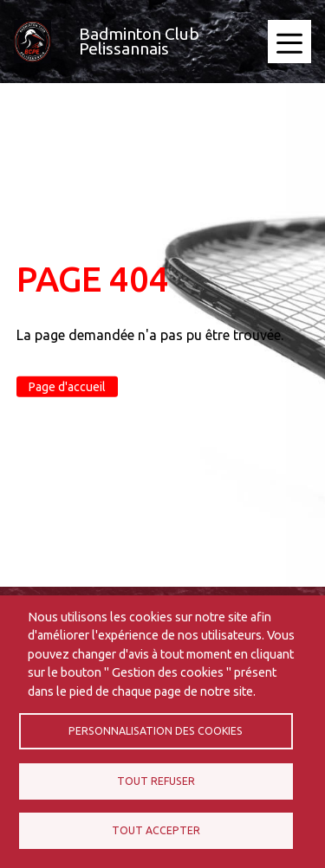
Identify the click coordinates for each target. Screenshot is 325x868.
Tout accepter (156, 830)
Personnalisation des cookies (156, 731)
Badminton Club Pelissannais (139, 41)
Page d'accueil (67, 387)
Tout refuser (156, 781)
